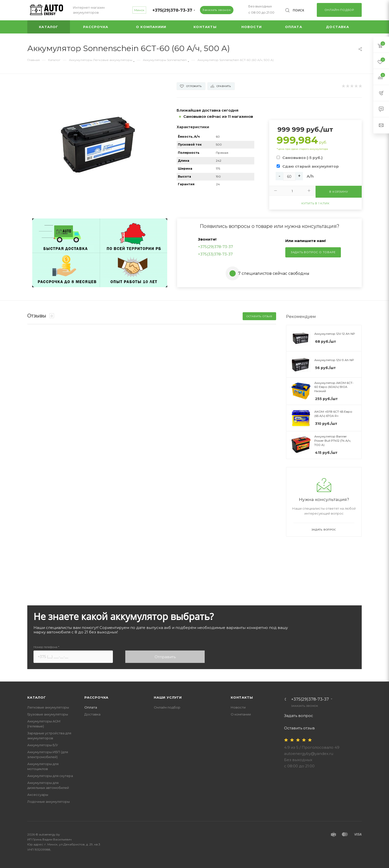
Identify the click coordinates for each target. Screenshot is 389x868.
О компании (241, 714)
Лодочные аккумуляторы (49, 802)
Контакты (242, 697)
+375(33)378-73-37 (215, 254)
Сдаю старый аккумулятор (311, 166)
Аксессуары (38, 795)
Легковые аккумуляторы (48, 707)
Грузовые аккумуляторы (48, 714)
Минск (139, 10)
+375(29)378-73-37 (172, 10)
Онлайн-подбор (339, 10)
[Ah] (289, 177)
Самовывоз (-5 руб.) (302, 158)
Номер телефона (46, 647)
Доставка (92, 714)
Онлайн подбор (167, 707)
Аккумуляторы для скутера (50, 776)
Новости (238, 707)
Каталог (37, 697)
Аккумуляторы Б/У (43, 745)
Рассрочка (96, 697)
